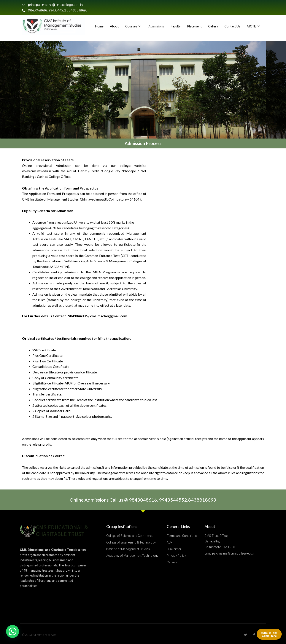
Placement (214, 22)
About (132, 22)
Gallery (233, 22)
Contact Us (253, 22)
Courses (151, 22)
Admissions (174, 22)
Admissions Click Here (269, 634)
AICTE (254, 30)
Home (117, 22)
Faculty (194, 22)
